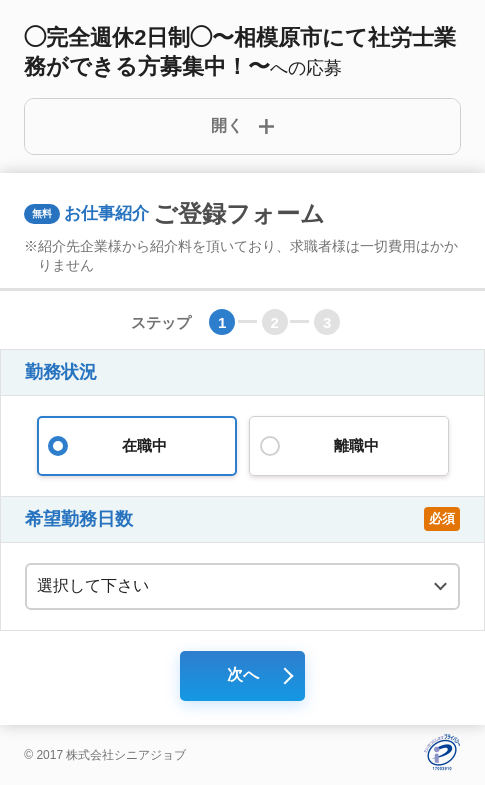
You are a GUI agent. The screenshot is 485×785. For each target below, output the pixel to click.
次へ (243, 674)
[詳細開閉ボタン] (242, 126)
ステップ (161, 322)
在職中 (137, 446)
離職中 (349, 446)
